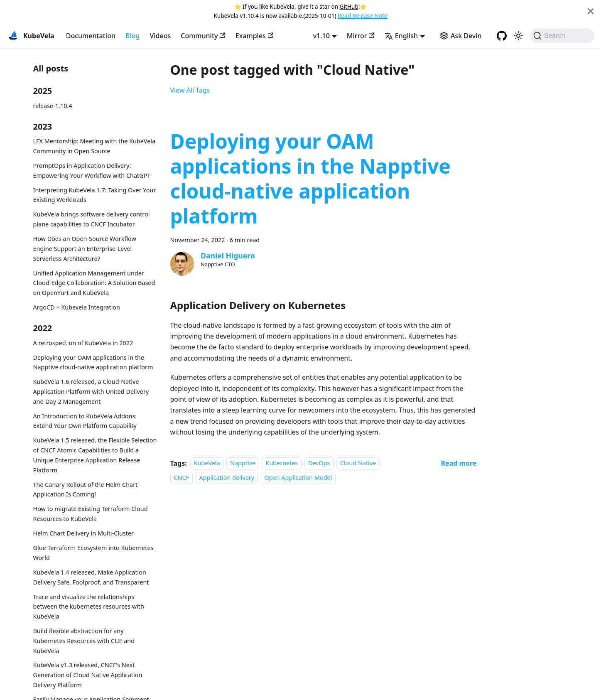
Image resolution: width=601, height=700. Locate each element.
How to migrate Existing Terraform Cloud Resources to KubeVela (91, 514)
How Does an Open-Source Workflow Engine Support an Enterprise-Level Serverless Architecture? (85, 249)
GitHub (349, 6)
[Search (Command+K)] (562, 36)
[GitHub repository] (502, 36)
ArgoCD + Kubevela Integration (77, 307)
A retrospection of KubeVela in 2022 (83, 343)
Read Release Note (362, 16)
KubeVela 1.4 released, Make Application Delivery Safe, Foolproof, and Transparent (91, 577)
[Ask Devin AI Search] (461, 36)
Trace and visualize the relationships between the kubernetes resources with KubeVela (89, 607)
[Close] (591, 11)
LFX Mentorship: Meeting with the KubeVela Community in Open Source (94, 146)
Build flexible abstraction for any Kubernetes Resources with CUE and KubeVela (84, 641)
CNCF (182, 478)
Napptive (243, 463)
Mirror (361, 36)
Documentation (91, 36)
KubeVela (207, 463)
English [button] (401, 36)
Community (203, 36)
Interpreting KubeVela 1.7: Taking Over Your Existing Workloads (95, 195)
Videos (160, 36)
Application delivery (227, 478)
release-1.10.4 (53, 106)
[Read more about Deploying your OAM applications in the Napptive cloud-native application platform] (459, 463)
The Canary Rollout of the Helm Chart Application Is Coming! (86, 490)
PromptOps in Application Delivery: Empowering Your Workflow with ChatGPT (92, 171)
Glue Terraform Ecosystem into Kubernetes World (93, 553)
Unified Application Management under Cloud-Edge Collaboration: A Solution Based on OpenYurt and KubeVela (94, 283)
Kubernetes (282, 463)
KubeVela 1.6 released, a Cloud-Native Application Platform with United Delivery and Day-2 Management (91, 392)
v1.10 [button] (321, 36)
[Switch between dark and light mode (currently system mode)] (518, 36)
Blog (132, 36)
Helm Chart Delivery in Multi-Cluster (84, 533)
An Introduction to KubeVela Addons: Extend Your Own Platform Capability (85, 421)
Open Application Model (298, 478)
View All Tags (190, 90)
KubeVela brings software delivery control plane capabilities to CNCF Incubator (92, 219)
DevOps (319, 463)
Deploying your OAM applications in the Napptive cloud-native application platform (93, 362)
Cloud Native (358, 463)
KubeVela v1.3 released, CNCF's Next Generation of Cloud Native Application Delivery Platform (88, 675)
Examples (254, 36)
